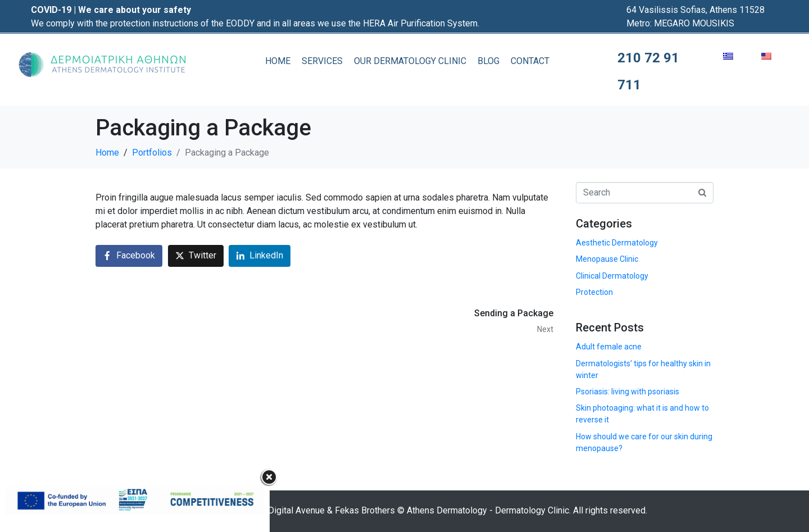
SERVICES (322, 61)
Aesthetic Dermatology (617, 243)
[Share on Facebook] (129, 256)
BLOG (488, 61)
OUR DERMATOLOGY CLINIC (410, 61)
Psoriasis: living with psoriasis (628, 392)
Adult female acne (609, 347)
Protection (594, 292)
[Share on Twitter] (196, 256)
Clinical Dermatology (612, 276)
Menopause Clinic (607, 259)
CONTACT (530, 61)
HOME (278, 61)
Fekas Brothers (365, 510)
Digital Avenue (296, 510)
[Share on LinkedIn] (260, 256)
